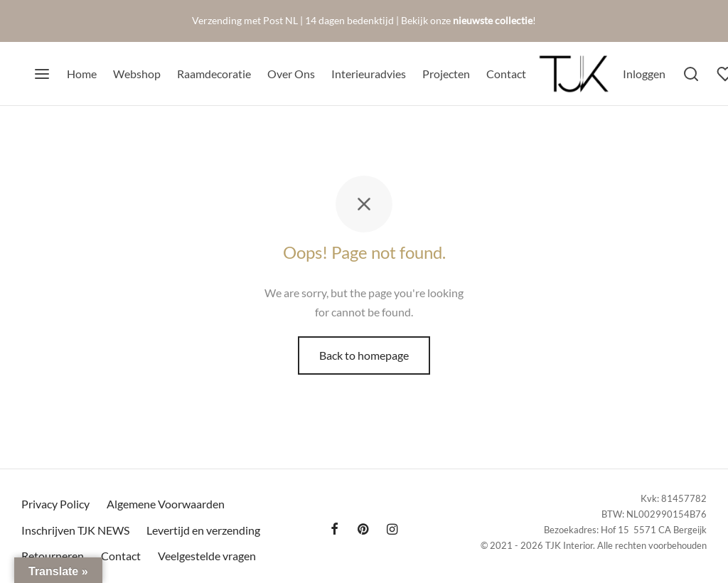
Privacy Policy (55, 504)
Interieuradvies (369, 74)
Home (82, 74)
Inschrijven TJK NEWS (75, 530)
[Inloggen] (644, 74)
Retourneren (53, 556)
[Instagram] (392, 530)
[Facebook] (334, 530)
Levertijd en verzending (203, 530)
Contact (506, 74)
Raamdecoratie (214, 74)
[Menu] (42, 74)
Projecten (446, 74)
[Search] (691, 74)
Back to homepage (364, 355)
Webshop (137, 74)
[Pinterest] (362, 530)
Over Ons (291, 74)
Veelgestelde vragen (207, 556)
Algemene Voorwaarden (166, 504)
